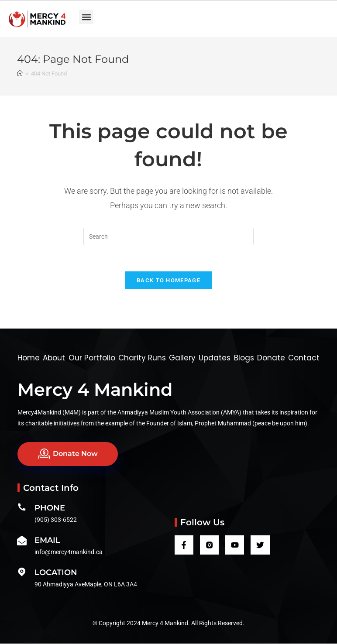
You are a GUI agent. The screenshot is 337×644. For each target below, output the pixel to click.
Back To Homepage (168, 280)
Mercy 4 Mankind (95, 389)
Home (29, 358)
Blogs (244, 358)
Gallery (182, 358)
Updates (215, 358)
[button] (86, 17)
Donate (271, 358)
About (54, 358)
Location (56, 573)
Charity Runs (142, 358)
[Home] (20, 74)
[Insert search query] (168, 236)
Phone (50, 508)
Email (47, 541)
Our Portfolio (92, 358)
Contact (304, 358)
